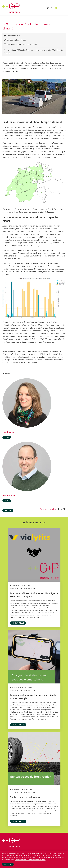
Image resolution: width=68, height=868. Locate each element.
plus (7, 437)
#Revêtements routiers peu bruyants (36, 50)
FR (56, 8)
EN (52, 8)
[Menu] (64, 8)
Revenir (8, 511)
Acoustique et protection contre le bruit (22, 44)
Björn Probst (21, 40)
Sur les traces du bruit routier (25, 797)
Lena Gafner (28, 688)
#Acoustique (11, 50)
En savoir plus (18, 623)
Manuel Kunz (28, 789)
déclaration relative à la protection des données (30, 860)
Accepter (8, 864)
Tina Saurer (11, 40)
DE (48, 8)
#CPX (19, 50)
